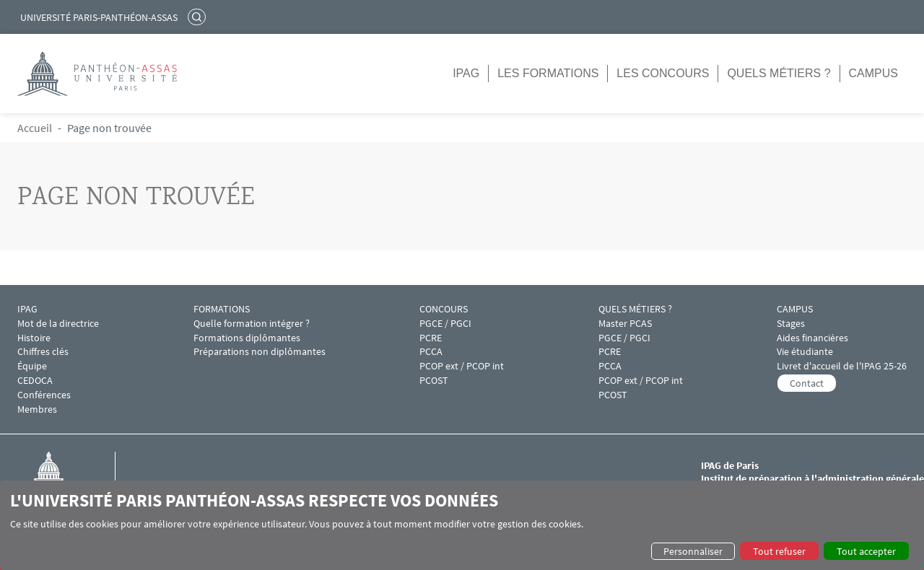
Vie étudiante (805, 352)
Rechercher (199, 17)
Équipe (32, 366)
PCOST (434, 381)
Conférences (44, 395)
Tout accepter (866, 551)
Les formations (548, 73)
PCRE (431, 338)
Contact (807, 383)
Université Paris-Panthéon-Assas (99, 17)
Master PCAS (625, 324)
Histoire (34, 338)
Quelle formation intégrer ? (252, 324)
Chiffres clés (43, 352)
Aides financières (812, 338)
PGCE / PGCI (445, 324)
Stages (791, 324)
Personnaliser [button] (693, 551)
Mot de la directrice (58, 324)
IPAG (466, 73)
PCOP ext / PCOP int (462, 366)
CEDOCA (35, 381)
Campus (873, 73)
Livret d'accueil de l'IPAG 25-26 (842, 366)
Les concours (663, 73)
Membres (37, 409)
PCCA (431, 352)
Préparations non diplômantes (260, 352)
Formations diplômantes (247, 338)
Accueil (35, 128)
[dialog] (462, 525)
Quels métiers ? (779, 73)
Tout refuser (779, 551)
